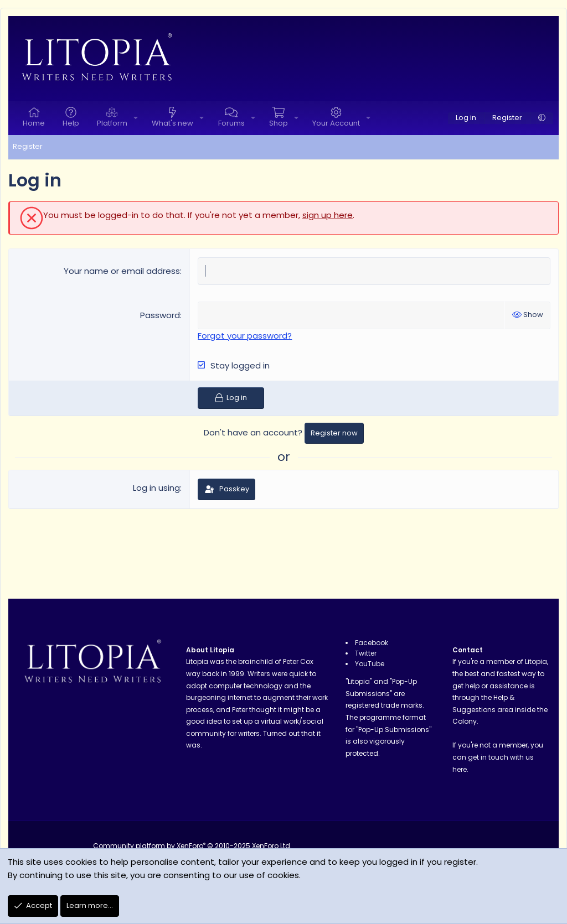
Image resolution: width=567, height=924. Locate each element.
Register (28, 146)
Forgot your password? (245, 336)
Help (71, 123)
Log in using (156, 488)
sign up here (328, 215)
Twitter (366, 653)
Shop (279, 123)
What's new (172, 123)
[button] (136, 118)
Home (34, 123)
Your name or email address (122, 271)
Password (160, 315)
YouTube (370, 664)
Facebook (372, 643)
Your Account (336, 123)
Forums (231, 123)
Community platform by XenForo (192, 846)
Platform (112, 123)
